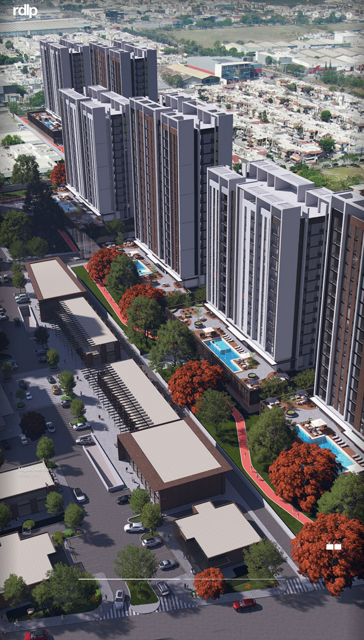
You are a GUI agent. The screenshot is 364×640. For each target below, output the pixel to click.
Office (212, 14)
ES (297, 14)
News (230, 14)
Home (194, 14)
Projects (251, 14)
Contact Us (278, 14)
